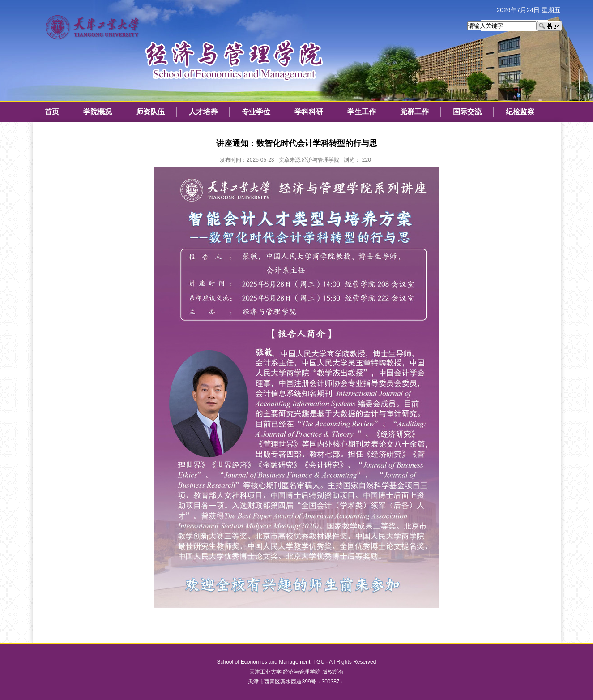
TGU (319, 662)
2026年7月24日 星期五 (529, 10)
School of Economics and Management (264, 662)
